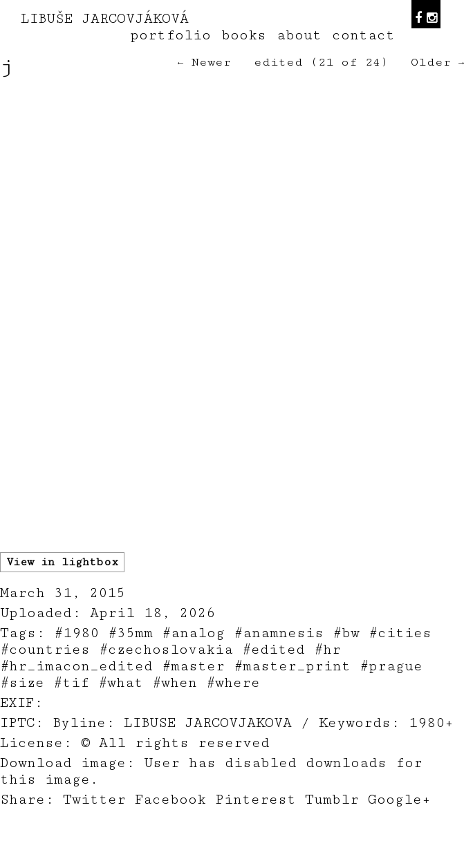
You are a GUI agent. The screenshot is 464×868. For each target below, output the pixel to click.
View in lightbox (62, 562)
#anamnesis (279, 633)
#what (121, 683)
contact (363, 35)
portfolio (170, 35)
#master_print (292, 666)
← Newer (204, 62)
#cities (400, 633)
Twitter (94, 800)
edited (278, 62)
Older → (437, 62)
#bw (346, 633)
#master (193, 666)
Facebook (170, 800)
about (299, 35)
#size (22, 683)
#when (175, 683)
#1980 (76, 633)
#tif (71, 683)
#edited (273, 650)
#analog (193, 633)
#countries (45, 650)
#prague (391, 666)
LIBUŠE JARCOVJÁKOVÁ (105, 19)
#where (233, 683)
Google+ (399, 800)
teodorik (337, 860)
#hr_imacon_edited (76, 666)
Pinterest (256, 800)
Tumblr (332, 800)
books (244, 35)
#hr (327, 650)
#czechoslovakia (166, 650)
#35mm (130, 633)
